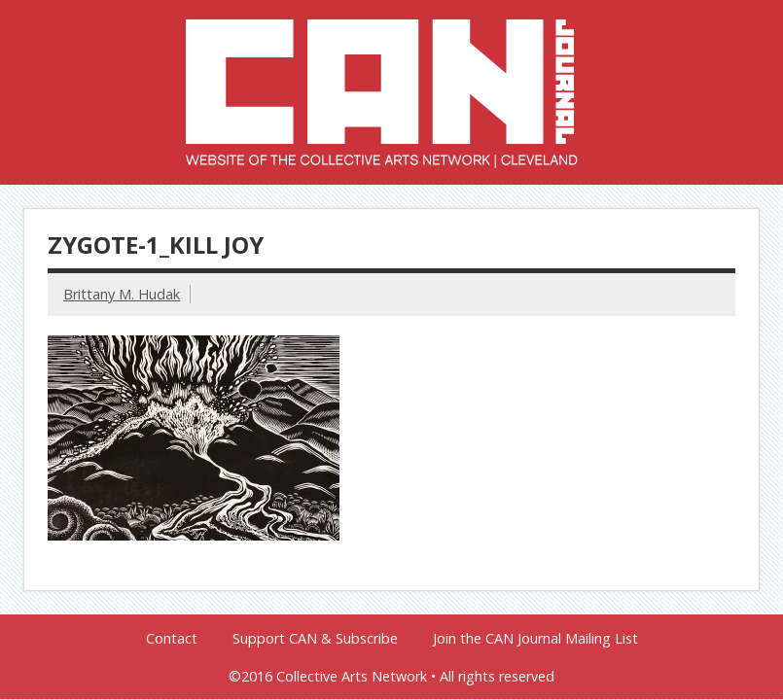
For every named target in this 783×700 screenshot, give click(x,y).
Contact (172, 639)
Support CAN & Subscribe (315, 639)
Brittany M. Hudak (122, 294)
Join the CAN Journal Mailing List (535, 639)
